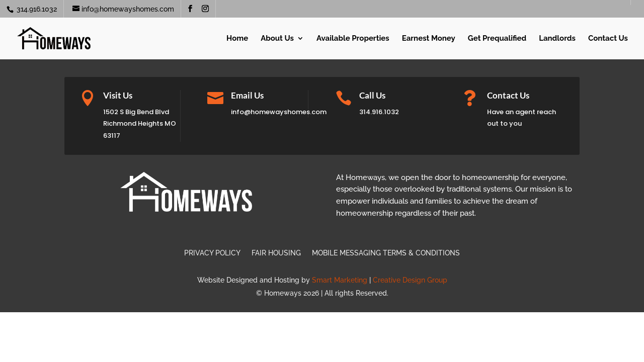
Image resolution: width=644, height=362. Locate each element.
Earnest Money (429, 39)
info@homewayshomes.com (279, 112)
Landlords (557, 39)
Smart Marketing (340, 280)
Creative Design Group (410, 280)
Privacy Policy (212, 253)
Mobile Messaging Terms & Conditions (386, 253)
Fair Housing (276, 253)
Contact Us (608, 39)
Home (237, 39)
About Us (277, 39)
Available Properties (353, 39)
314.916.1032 (36, 9)
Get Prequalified (497, 39)
